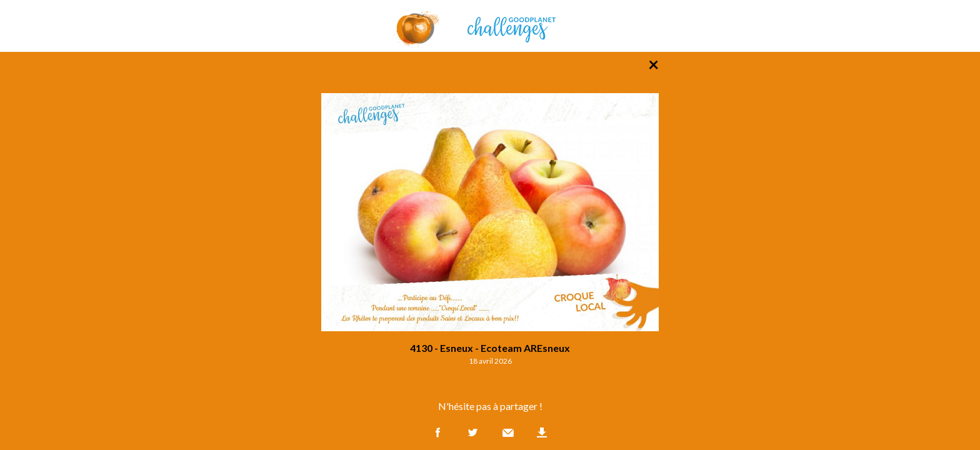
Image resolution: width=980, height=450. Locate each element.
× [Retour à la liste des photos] (653, 64)
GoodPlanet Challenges (490, 26)
